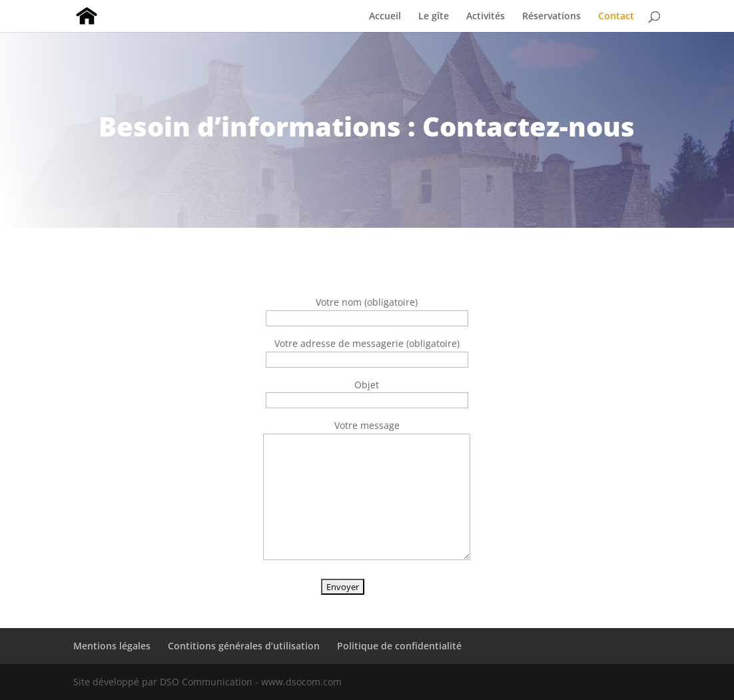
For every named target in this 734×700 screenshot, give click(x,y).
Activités (486, 17)
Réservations (551, 17)
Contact (616, 17)
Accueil (385, 17)
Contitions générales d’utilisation (244, 646)
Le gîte (434, 17)
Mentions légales (112, 646)
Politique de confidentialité (399, 646)
